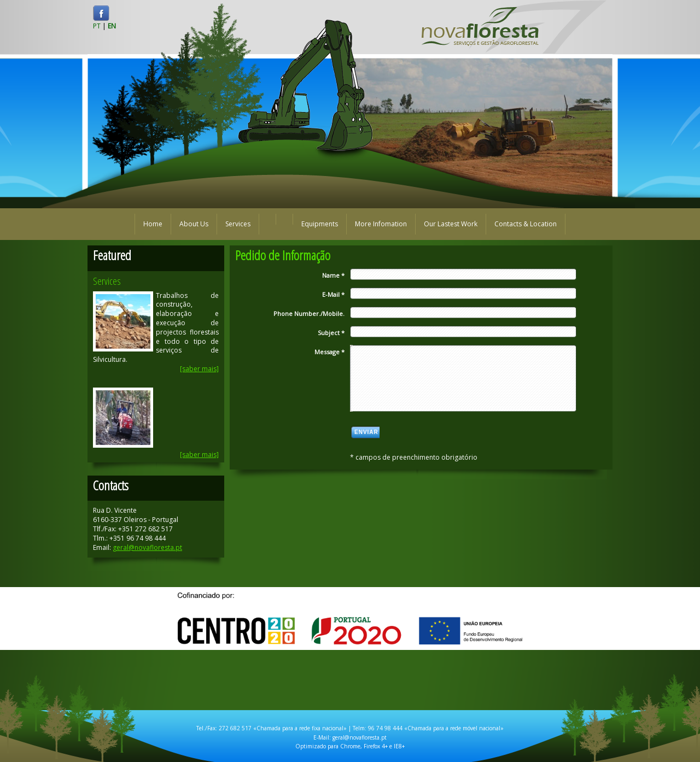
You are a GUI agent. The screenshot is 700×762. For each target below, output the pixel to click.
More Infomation (381, 224)
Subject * (331, 333)
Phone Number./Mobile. (309, 313)
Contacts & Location (526, 224)
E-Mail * (333, 294)
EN (112, 26)
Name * (333, 275)
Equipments (320, 224)
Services (238, 224)
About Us (194, 224)
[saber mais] (199, 369)
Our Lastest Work (451, 224)
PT (97, 26)
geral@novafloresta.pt (147, 547)
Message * (329, 352)
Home (153, 224)
